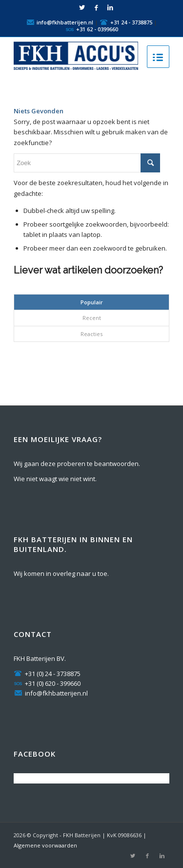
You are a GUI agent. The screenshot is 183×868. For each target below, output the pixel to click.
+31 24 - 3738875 (131, 22)
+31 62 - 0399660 (97, 29)
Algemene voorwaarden (45, 845)
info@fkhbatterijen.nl (65, 22)
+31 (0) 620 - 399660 (47, 683)
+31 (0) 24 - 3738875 (47, 674)
